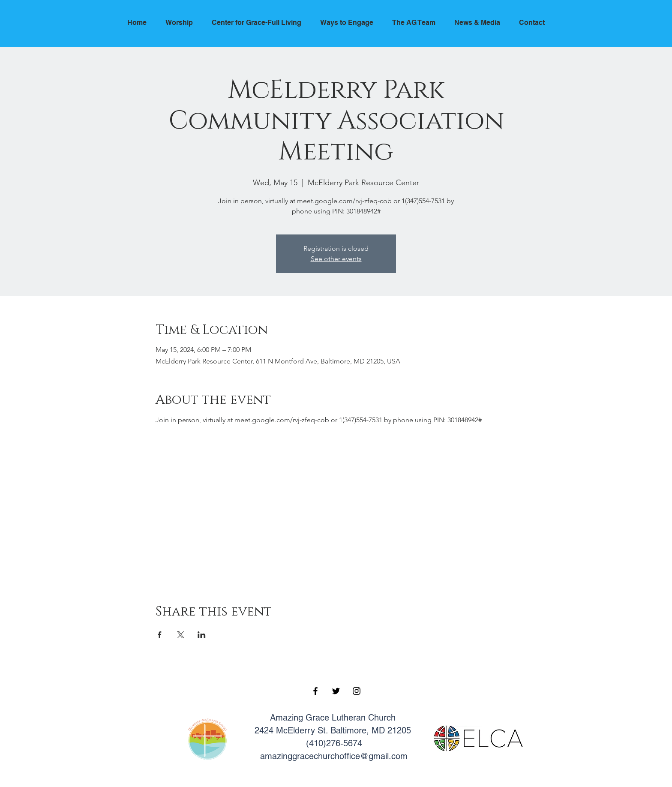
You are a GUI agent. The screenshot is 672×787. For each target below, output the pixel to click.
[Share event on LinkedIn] (202, 635)
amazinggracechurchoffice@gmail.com (334, 756)
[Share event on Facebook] (160, 635)
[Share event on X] (181, 635)
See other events (336, 259)
